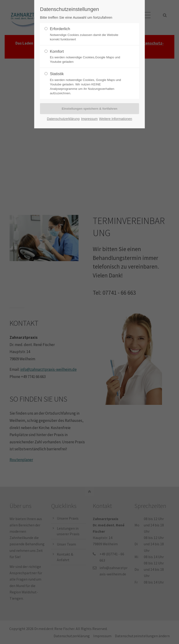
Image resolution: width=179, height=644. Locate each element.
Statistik (88, 84)
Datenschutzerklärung (63, 119)
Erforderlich (88, 34)
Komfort (88, 57)
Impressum (89, 119)
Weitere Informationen (116, 119)
